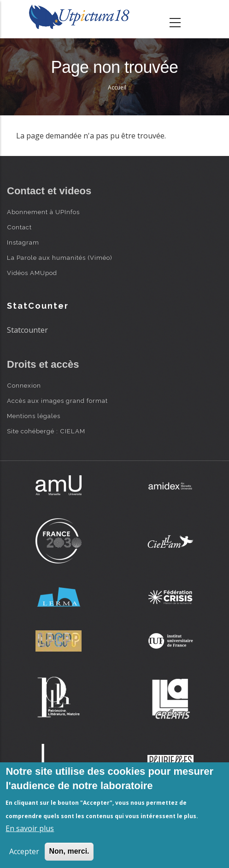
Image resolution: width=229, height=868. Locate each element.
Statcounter (27, 330)
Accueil (117, 87)
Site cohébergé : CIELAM (46, 431)
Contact (19, 227)
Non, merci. (69, 851)
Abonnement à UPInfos (43, 212)
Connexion (24, 385)
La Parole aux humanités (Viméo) (60, 257)
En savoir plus (30, 828)
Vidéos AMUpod (32, 273)
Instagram (23, 242)
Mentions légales (34, 416)
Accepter (24, 851)
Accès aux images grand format (57, 401)
